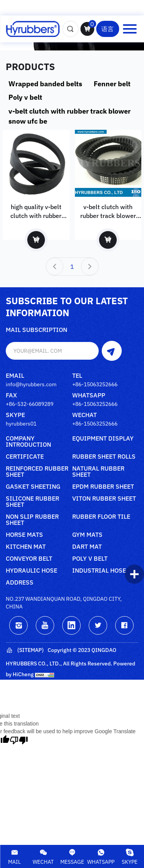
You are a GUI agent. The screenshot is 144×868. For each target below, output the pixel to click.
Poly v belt (25, 97)
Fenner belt (112, 84)
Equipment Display (103, 439)
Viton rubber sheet (104, 499)
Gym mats (87, 535)
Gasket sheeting (33, 487)
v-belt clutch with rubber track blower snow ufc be (70, 116)
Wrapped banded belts (45, 84)
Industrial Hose (99, 571)
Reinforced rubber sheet (37, 472)
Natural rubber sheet (98, 472)
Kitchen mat (26, 547)
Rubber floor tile (101, 517)
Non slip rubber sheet (32, 520)
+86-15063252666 (95, 384)
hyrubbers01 (21, 424)
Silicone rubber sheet (32, 502)
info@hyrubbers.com (31, 384)
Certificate (25, 457)
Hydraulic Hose (31, 571)
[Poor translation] (19, 740)
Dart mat (87, 547)
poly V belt (90, 559)
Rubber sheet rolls (104, 457)
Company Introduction (28, 442)
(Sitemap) (25, 650)
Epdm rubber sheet (103, 487)
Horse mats (24, 535)
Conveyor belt (29, 559)
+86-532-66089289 (30, 404)
